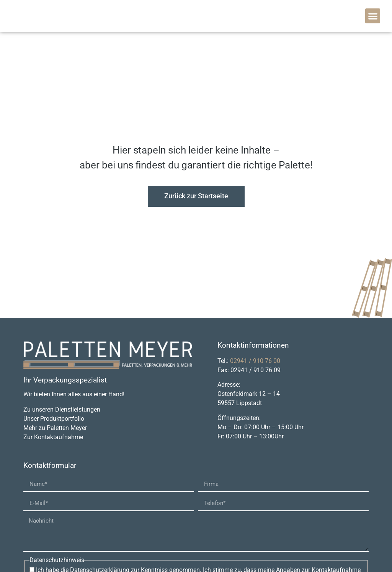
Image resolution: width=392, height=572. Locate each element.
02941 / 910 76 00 (255, 361)
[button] (373, 16)
